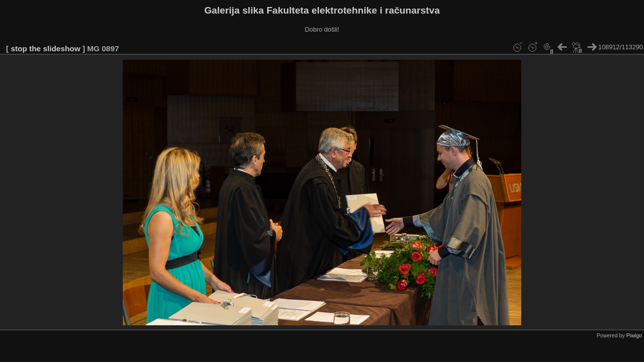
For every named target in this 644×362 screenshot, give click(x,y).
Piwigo (634, 335)
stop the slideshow (45, 49)
